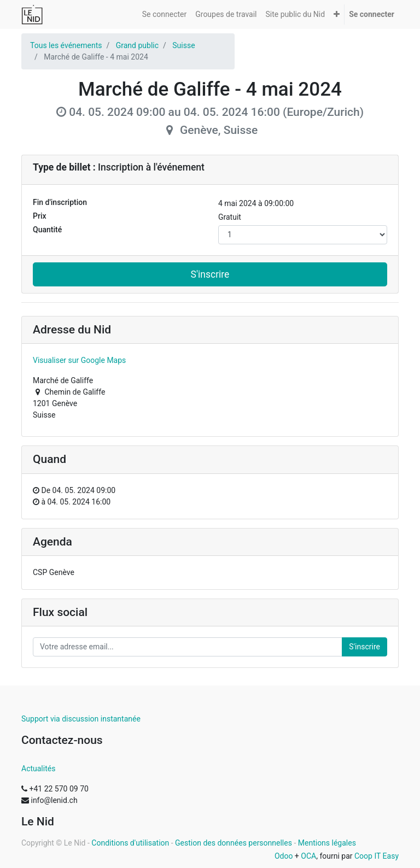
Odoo (284, 856)
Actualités (38, 769)
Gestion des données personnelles (234, 843)
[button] (337, 14)
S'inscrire (210, 274)
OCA (308, 856)
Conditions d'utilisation (130, 843)
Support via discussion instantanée (81, 719)
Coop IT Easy (377, 856)
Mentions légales (327, 843)
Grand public (137, 45)
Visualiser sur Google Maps (79, 360)
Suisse (183, 45)
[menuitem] (164, 14)
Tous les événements (66, 45)
